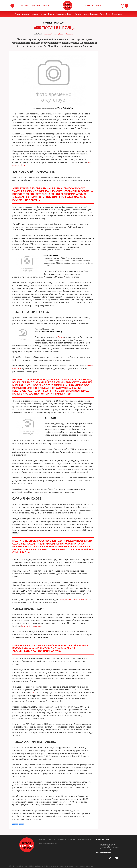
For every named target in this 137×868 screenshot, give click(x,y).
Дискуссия (26, 14)
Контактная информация (108, 844)
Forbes (61, 337)
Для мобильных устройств (108, 849)
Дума (120, 14)
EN (122, 6)
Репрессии (43, 14)
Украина (78, 14)
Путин (108, 14)
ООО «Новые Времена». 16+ (48, 844)
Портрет (51, 14)
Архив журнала (84, 839)
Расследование (61, 14)
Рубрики (36, 6)
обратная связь (103, 839)
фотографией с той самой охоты (74, 599)
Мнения (71, 839)
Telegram (21, 825)
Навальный (94, 14)
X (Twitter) (15, 825)
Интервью (34, 14)
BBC (33, 693)
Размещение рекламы (107, 846)
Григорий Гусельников (32, 626)
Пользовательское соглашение (110, 847)
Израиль (86, 14)
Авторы (46, 6)
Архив (99, 6)
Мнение (18, 14)
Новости (89, 6)
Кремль (114, 14)
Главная (25, 6)
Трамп (102, 14)
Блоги (69, 14)
